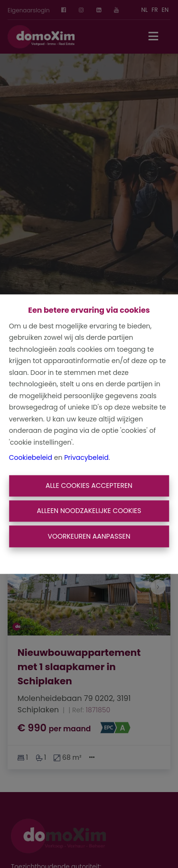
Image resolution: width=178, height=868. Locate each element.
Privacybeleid (86, 458)
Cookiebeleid (31, 458)
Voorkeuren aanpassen (89, 536)
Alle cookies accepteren (89, 485)
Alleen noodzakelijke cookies (89, 511)
